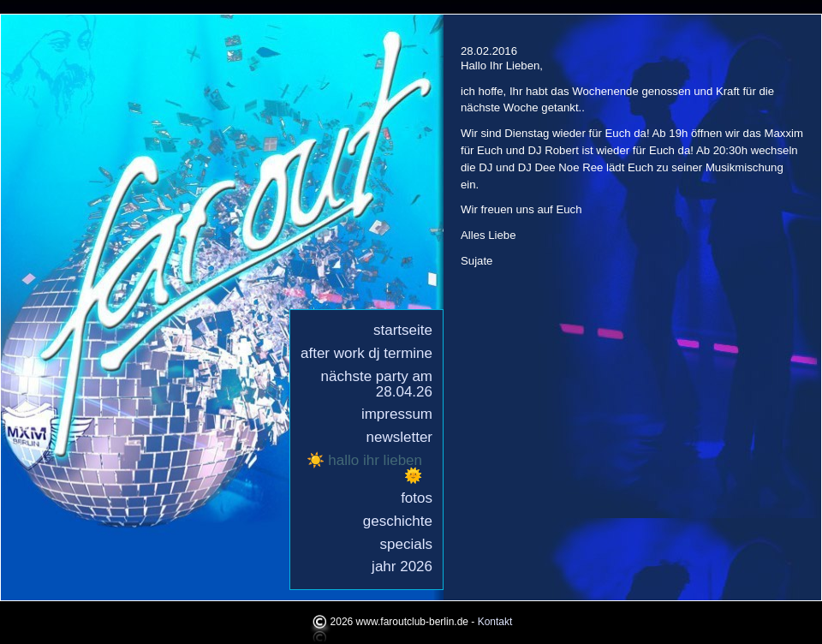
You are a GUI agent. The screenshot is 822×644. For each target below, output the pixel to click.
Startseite (403, 330)
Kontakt (495, 623)
